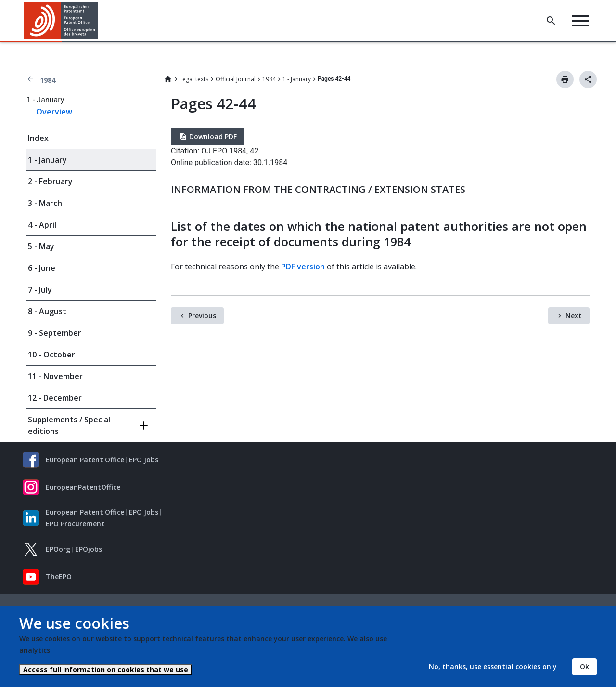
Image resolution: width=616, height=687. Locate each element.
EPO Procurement (75, 524)
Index (38, 138)
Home (168, 79)
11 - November (55, 376)
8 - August (47, 311)
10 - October (51, 355)
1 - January (297, 79)
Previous (202, 315)
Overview (54, 112)
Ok (584, 667)
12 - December (55, 398)
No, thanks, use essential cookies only (493, 667)
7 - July (40, 290)
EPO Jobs (144, 460)
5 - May (41, 246)
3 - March (45, 203)
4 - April (42, 225)
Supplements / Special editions (69, 425)
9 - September (55, 333)
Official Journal (236, 79)
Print (565, 79)
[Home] (61, 20)
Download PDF (213, 136)
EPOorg (58, 549)
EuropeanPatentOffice (83, 487)
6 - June (42, 268)
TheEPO (59, 577)
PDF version (303, 267)
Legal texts (194, 79)
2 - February (50, 181)
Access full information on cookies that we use (106, 669)
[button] (100, 21)
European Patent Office (85, 460)
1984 (48, 80)
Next (574, 315)
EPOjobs (89, 549)
